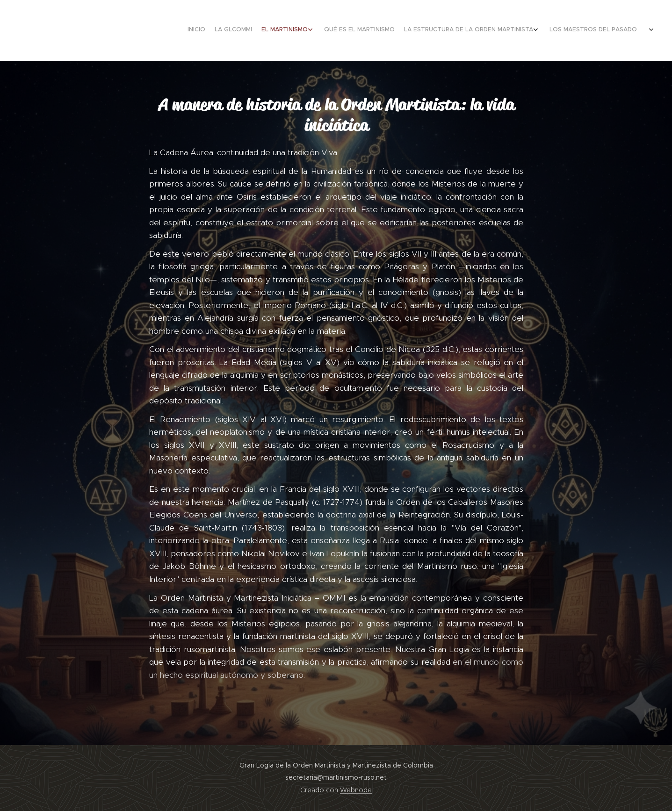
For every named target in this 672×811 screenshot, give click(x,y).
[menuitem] (549, 30)
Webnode (356, 790)
